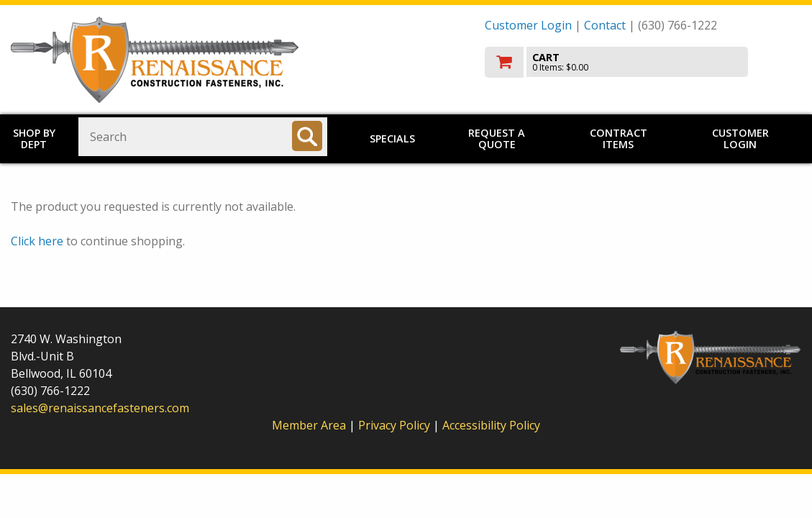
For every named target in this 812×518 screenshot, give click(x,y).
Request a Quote (497, 138)
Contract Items (619, 138)
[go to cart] (643, 62)
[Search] (307, 136)
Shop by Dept (34, 138)
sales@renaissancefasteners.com (100, 408)
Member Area (309, 425)
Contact (605, 25)
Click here (37, 241)
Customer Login (528, 25)
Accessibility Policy (491, 425)
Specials (392, 138)
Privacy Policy (396, 425)
